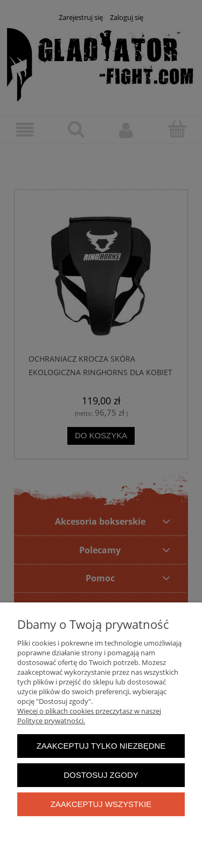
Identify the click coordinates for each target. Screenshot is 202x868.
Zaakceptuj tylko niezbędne (101, 746)
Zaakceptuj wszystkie (101, 804)
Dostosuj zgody (101, 775)
